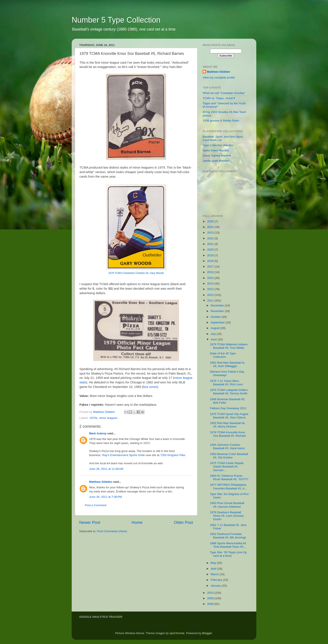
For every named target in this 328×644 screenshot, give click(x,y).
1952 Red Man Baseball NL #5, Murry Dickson (228, 425)
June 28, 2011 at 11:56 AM (106, 469)
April (214, 569)
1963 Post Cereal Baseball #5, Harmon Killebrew (227, 505)
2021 (211, 244)
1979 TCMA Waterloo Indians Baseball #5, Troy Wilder (229, 346)
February (217, 580)
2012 (211, 295)
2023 (211, 233)
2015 (211, 278)
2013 (211, 289)
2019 (211, 255)
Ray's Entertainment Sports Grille (124, 455)
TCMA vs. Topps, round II (219, 98)
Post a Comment (96, 505)
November (218, 311)
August (216, 328)
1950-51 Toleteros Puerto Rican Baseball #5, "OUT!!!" (229, 477)
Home (137, 522)
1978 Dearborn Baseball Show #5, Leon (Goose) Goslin (227, 516)
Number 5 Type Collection (116, 20)
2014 (211, 284)
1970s (93, 418)
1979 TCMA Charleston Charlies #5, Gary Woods (136, 273)
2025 (211, 221)
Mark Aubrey (98, 433)
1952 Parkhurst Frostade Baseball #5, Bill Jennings (228, 536)
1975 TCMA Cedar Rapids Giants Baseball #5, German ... (227, 466)
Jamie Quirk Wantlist (216, 161)
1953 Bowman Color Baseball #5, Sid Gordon (229, 456)
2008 (211, 604)
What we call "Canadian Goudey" (224, 93)
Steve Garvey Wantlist (217, 156)
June (214, 339)
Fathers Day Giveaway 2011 (228, 408)
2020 (211, 250)
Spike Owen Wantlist (216, 150)
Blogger (207, 633)
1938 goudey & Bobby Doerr (221, 121)
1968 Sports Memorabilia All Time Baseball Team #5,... (228, 545)
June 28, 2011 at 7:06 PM (106, 497)
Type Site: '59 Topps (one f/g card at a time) (228, 554)
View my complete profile (219, 78)
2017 (211, 267)
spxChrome (177, 633)
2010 (211, 593)
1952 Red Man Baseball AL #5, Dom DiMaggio (227, 364)
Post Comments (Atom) (112, 531)
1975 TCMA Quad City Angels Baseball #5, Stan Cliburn (229, 416)
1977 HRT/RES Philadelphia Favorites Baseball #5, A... (228, 486)
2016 (211, 272)
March (215, 574)
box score (150, 387)
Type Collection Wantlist (218, 145)
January (216, 586)
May (214, 563)
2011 (211, 300)
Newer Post (90, 522)
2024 (211, 227)
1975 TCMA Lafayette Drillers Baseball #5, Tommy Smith (229, 392)
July (214, 334)
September (218, 322)
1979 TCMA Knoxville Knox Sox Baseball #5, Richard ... (228, 436)
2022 (211, 238)
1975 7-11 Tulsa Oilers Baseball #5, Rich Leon (226, 383)
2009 (211, 598)
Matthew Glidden (101, 482)
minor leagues (108, 418)
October (216, 317)
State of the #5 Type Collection (223, 355)
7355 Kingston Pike (173, 455)
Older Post (183, 522)
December (218, 305)
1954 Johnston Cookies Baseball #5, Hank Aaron (228, 446)
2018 (211, 261)
